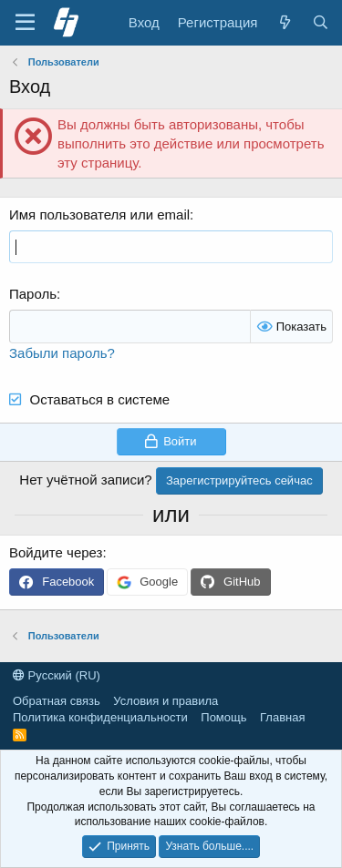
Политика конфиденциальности (100, 717)
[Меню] (25, 23)
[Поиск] (321, 22)
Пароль (33, 294)
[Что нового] (284, 22)
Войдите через (56, 552)
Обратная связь (57, 701)
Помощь (223, 717)
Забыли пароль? (62, 353)
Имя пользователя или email (99, 214)
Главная (282, 717)
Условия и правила (166, 701)
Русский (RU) (57, 675)
